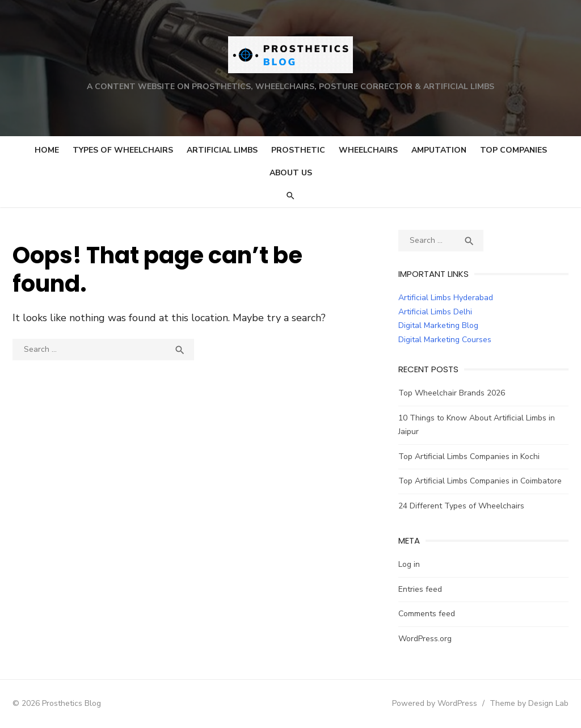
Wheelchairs (368, 150)
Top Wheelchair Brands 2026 (452, 393)
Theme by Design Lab (529, 703)
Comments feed (427, 614)
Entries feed (420, 589)
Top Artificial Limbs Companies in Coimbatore (480, 481)
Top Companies (513, 150)
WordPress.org (425, 639)
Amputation (439, 150)
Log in (409, 564)
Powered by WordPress (435, 703)
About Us (291, 173)
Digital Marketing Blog (438, 325)
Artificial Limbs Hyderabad (446, 298)
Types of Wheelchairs (123, 150)
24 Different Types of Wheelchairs (461, 506)
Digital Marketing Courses (445, 340)
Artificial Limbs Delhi (435, 312)
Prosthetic (298, 150)
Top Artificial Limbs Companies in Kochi (469, 456)
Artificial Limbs (222, 150)
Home (47, 150)
